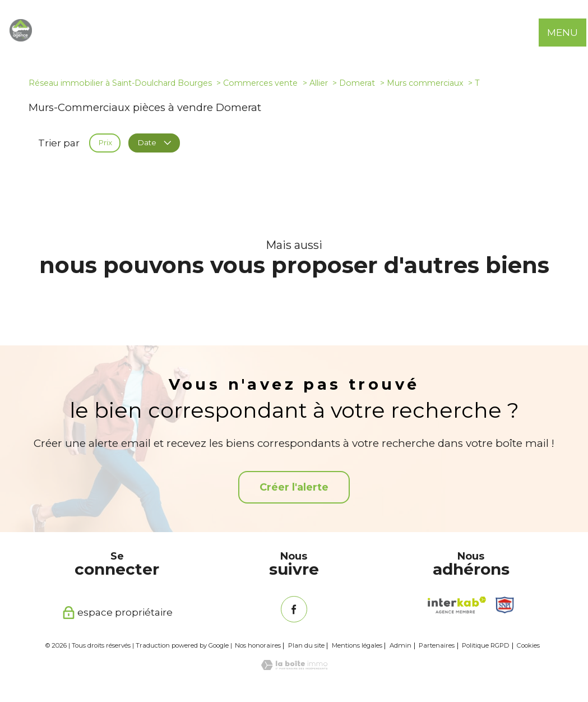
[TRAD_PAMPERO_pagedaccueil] (21, 38)
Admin (401, 645)
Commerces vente (260, 83)
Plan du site (306, 645)
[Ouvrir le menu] (570, 33)
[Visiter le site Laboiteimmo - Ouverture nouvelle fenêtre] (294, 667)
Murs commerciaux (425, 83)
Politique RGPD (486, 645)
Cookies (528, 646)
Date (154, 143)
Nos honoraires (258, 645)
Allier (319, 83)
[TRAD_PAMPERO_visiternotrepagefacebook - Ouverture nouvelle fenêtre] (294, 609)
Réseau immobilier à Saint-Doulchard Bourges (120, 83)
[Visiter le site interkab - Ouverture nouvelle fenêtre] (457, 605)
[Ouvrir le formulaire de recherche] (536, 33)
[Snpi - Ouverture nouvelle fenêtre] (505, 605)
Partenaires (437, 645)
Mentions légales (357, 645)
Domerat (357, 83)
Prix (105, 143)
